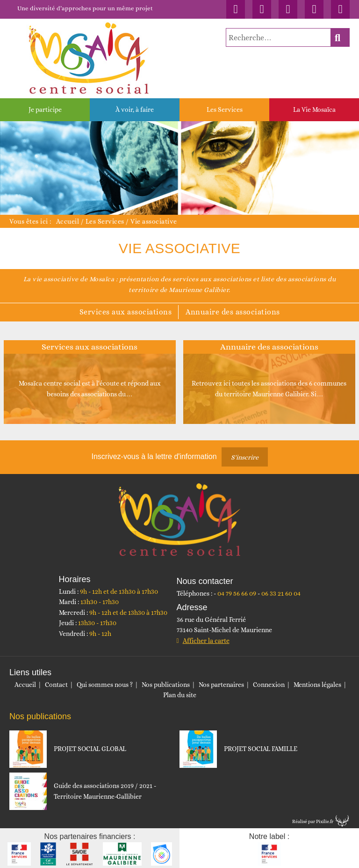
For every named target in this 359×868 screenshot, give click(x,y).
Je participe (45, 109)
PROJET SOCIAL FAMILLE (261, 749)
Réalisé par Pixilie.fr (313, 821)
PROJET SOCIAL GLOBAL (90, 749)
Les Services (225, 109)
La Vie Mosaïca (314, 109)
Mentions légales (317, 685)
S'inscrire (245, 457)
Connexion (269, 685)
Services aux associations (126, 312)
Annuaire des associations (233, 312)
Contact (56, 685)
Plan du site (180, 695)
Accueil (68, 221)
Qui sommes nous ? (105, 685)
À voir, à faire (135, 109)
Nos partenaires (221, 685)
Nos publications (166, 685)
